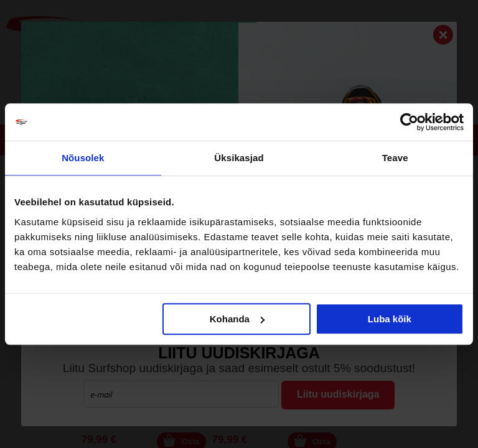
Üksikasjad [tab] (239, 158)
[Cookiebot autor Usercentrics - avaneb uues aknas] (409, 122)
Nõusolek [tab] (83, 158)
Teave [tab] (395, 158)
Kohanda (237, 319)
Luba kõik (390, 319)
